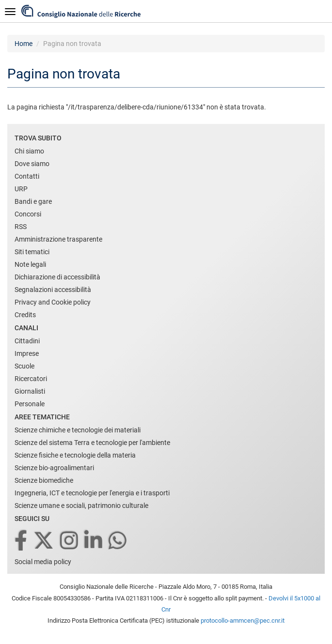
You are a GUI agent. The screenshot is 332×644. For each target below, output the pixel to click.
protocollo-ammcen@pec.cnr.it (243, 621)
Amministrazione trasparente (58, 239)
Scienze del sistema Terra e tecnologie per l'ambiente (92, 443)
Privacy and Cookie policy (53, 302)
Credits (25, 315)
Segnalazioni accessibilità (53, 290)
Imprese (27, 353)
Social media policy (43, 562)
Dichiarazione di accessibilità (57, 277)
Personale (30, 404)
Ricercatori (31, 379)
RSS (21, 227)
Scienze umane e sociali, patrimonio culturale (81, 506)
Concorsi (28, 214)
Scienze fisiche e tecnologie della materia (75, 455)
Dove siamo (32, 164)
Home (24, 44)
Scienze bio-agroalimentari (54, 468)
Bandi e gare (33, 201)
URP (21, 189)
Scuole (24, 366)
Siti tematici (32, 252)
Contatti (27, 176)
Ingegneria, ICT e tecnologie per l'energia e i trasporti (92, 493)
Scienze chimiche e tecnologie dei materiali (78, 430)
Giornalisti (30, 391)
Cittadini (27, 341)
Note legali (30, 264)
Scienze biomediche (44, 480)
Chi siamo (29, 151)
